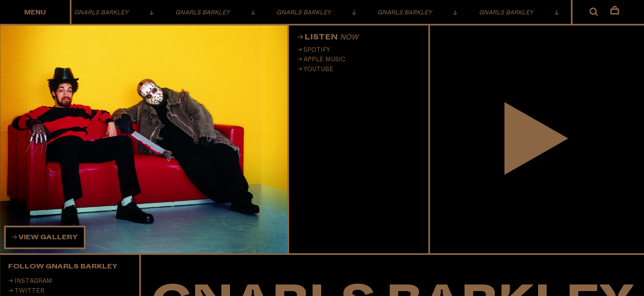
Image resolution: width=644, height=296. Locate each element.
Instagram (33, 281)
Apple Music (324, 59)
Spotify (317, 50)
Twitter (29, 291)
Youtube (319, 69)
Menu (35, 13)
